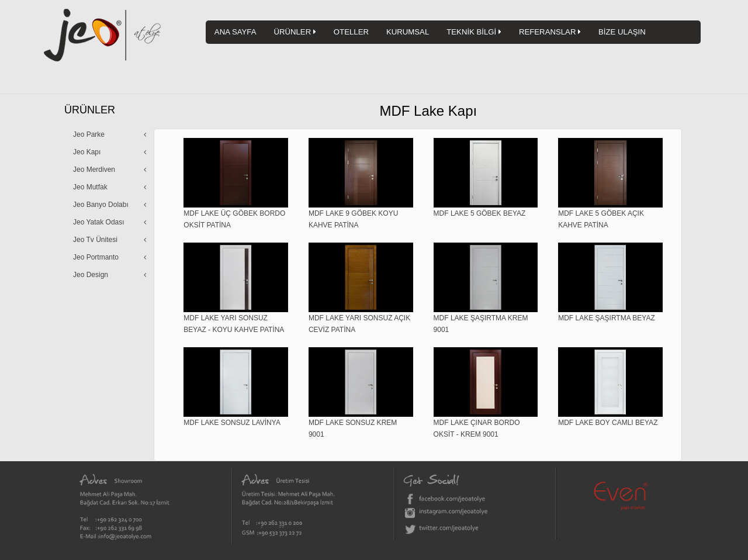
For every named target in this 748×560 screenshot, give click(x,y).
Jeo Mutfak (90, 187)
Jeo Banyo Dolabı (101, 205)
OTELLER (351, 32)
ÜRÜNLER (295, 32)
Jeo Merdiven (94, 170)
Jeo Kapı (87, 152)
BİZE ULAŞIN (622, 32)
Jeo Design (91, 275)
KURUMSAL (408, 32)
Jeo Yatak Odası (99, 222)
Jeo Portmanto (96, 257)
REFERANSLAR (550, 32)
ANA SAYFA (236, 32)
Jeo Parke (89, 134)
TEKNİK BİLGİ (474, 32)
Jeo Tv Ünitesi (95, 240)
